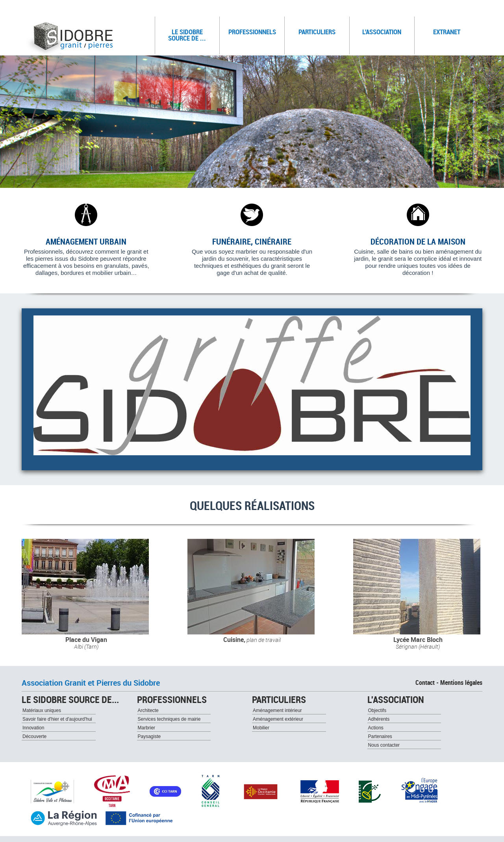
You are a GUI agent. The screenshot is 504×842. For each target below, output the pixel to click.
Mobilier (261, 728)
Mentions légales (461, 683)
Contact (425, 683)
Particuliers (321, 30)
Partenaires (380, 736)
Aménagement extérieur (278, 719)
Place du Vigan (86, 640)
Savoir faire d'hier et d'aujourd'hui (57, 719)
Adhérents (379, 719)
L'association (385, 30)
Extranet (447, 32)
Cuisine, (252, 640)
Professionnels (253, 30)
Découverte (34, 736)
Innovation (33, 728)
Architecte (148, 710)
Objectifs (377, 710)
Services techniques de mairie (169, 719)
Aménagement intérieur (277, 710)
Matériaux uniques (42, 710)
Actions (376, 728)
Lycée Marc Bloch (418, 640)
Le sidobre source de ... (191, 33)
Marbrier (147, 728)
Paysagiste (149, 736)
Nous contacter (384, 745)
